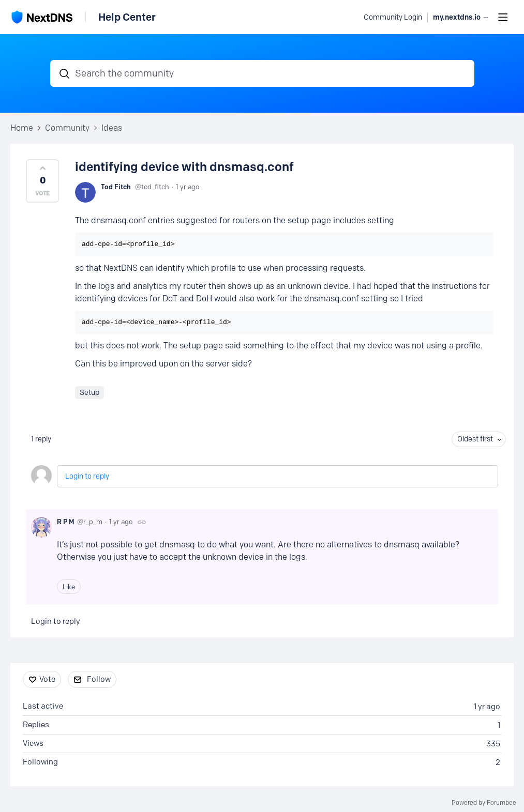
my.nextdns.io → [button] (461, 17)
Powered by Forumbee (484, 803)
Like (69, 587)
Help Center (127, 17)
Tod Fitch (116, 187)
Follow (99, 679)
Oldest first (475, 439)
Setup (89, 393)
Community (67, 128)
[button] (42, 181)
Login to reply (87, 476)
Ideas (112, 128)
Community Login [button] (393, 17)
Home (22, 128)
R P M (66, 522)
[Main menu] (503, 17)
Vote (47, 679)
